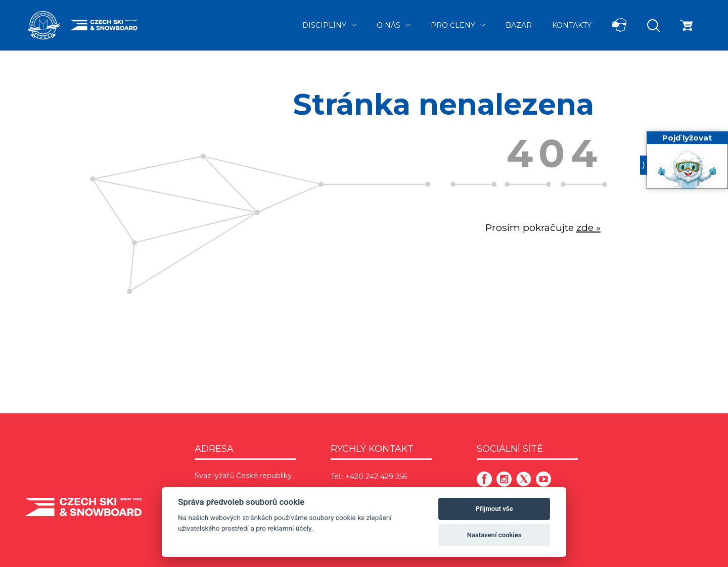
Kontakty (572, 25)
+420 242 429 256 (376, 477)
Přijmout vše (494, 509)
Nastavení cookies (494, 535)
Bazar (519, 25)
